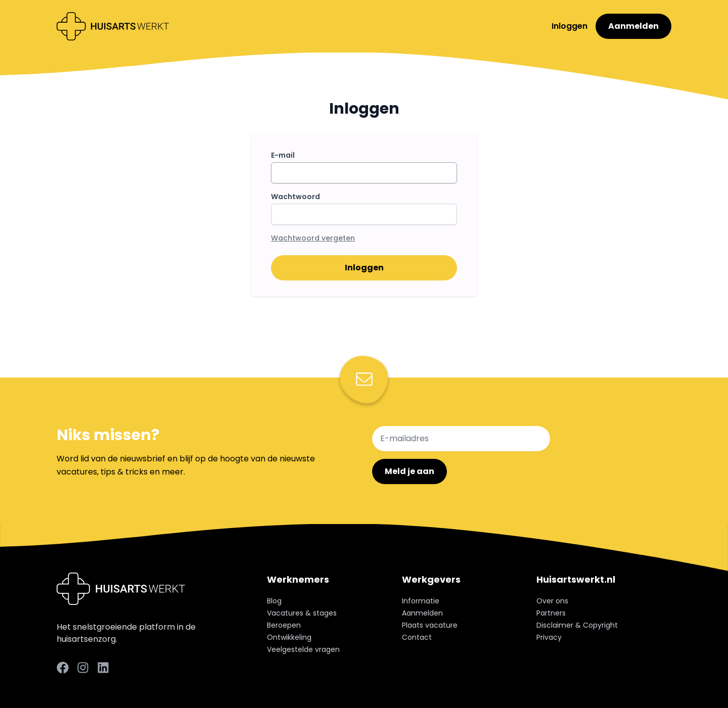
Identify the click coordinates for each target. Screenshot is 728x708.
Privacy (549, 637)
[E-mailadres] (461, 439)
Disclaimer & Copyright (577, 625)
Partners (551, 613)
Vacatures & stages (302, 613)
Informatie (421, 601)
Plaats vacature (430, 625)
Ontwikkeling (289, 637)
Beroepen (284, 625)
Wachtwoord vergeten (313, 238)
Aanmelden (633, 26)
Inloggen (571, 26)
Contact (417, 637)
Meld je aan (409, 471)
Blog (274, 601)
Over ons (552, 601)
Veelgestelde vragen (303, 649)
